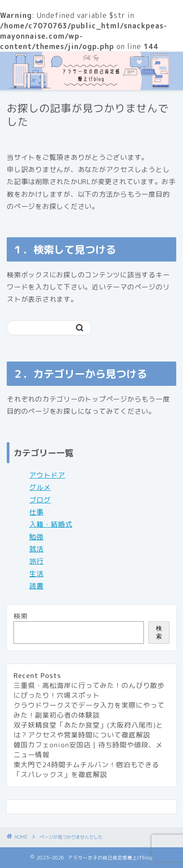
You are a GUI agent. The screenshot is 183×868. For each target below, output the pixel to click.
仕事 (36, 512)
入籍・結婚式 (51, 524)
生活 (36, 574)
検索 (21, 616)
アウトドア (47, 475)
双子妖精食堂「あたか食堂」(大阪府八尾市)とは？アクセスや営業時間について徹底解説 (88, 730)
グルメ (40, 487)
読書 (36, 586)
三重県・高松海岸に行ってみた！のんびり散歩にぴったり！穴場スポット (89, 690)
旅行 (36, 561)
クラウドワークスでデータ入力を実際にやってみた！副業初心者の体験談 (89, 710)
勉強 (36, 537)
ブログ (40, 500)
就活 (36, 549)
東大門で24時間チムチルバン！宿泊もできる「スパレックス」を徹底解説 (86, 770)
